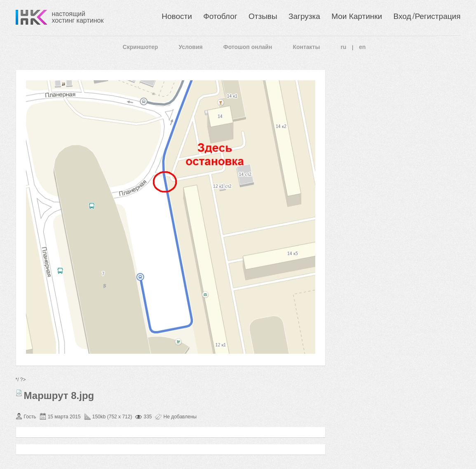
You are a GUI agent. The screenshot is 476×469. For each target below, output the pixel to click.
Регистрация (437, 16)
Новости (177, 16)
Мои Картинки (357, 16)
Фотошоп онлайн (248, 47)
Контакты (306, 47)
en (362, 47)
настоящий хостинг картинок (78, 17)
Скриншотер (141, 47)
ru (343, 47)
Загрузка (304, 16)
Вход (402, 16)
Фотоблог (220, 16)
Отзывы (263, 16)
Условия (190, 47)
